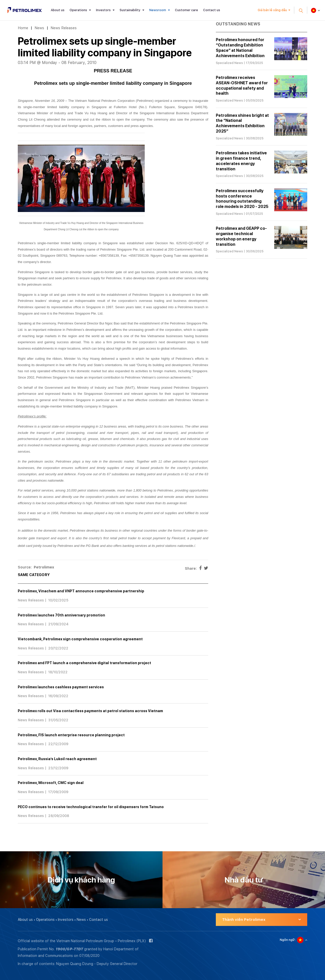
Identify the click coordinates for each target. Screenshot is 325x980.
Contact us (212, 10)
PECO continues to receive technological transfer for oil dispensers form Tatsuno (91, 807)
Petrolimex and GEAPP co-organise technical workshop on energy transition (241, 236)
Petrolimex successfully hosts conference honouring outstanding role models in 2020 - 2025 (242, 199)
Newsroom (158, 10)
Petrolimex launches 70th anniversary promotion (61, 615)
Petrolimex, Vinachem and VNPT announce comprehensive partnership (81, 591)
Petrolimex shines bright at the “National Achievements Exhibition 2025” (242, 123)
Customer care (186, 10)
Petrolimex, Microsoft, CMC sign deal (51, 783)
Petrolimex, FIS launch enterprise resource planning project (71, 735)
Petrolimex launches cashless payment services (61, 687)
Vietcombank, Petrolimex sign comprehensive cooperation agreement (80, 639)
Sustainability (130, 10)
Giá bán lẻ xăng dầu (272, 10)
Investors (103, 10)
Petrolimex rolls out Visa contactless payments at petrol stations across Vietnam (90, 711)
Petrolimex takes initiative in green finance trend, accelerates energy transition (241, 161)
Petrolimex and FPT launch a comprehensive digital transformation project (84, 663)
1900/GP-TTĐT (69, 949)
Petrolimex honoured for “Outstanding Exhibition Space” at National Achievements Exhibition (240, 48)
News (39, 28)
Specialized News (229, 63)
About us (58, 10)
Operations (78, 10)
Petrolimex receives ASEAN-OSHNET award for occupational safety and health (242, 85)
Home (23, 28)
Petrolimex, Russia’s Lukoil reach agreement (57, 759)
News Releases (64, 28)
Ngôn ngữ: (288, 940)
